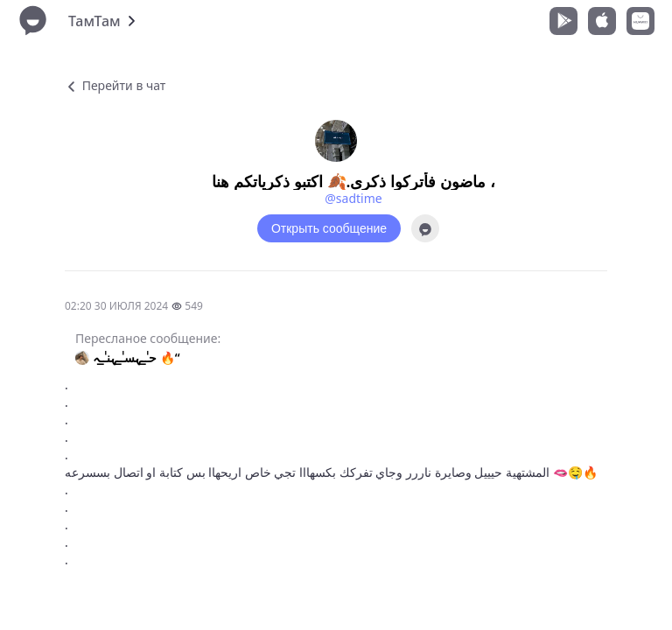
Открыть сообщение (329, 228)
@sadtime (353, 198)
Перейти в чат (115, 85)
